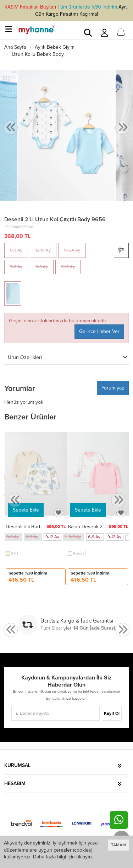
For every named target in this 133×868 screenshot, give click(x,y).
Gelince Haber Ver (99, 331)
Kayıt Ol (112, 713)
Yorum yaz (113, 388)
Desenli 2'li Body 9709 (31, 527)
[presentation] (11, 128)
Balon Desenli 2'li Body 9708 (99, 527)
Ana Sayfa (15, 47)
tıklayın (84, 857)
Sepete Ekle (26, 510)
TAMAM (118, 845)
